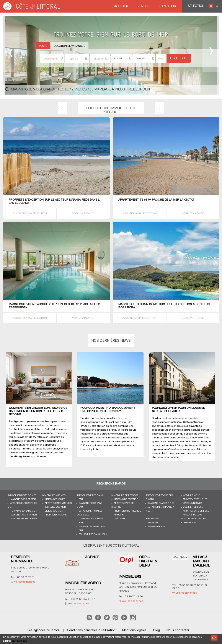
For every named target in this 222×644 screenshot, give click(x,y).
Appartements (156, 527)
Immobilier (152, 519)
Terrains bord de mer (23, 511)
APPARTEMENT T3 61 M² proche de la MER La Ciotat (156, 200)
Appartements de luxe (196, 511)
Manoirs (119, 515)
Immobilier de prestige (125, 495)
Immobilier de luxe (191, 507)
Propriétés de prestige (127, 511)
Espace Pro (168, 7)
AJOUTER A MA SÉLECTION (30, 213)
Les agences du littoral (44, 630)
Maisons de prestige (126, 499)
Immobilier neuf (190, 495)
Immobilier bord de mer (22, 495)
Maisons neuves (192, 503)
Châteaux (119, 519)
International (188, 523)
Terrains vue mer (55, 507)
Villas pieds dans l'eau (93, 534)
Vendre (144, 7)
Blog (157, 630)
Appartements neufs (195, 499)
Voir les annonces (25, 582)
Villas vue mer (54, 511)
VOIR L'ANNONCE (83, 213)
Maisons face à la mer (24, 515)
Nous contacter (178, 630)
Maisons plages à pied (161, 503)
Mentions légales (134, 630)
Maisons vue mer (55, 499)
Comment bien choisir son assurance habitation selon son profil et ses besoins (38, 411)
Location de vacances (69, 46)
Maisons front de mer (24, 519)
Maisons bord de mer (23, 499)
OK (214, 638)
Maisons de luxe (193, 515)
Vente (43, 46)
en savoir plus (20, 641)
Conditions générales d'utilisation (91, 630)
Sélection (201, 6)
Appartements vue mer (58, 503)
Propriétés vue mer (56, 515)
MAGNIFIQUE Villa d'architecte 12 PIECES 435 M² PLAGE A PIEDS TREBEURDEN (80, 90)
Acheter (121, 7)
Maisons (153, 523)
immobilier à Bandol (120, 438)
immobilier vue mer (54, 495)
